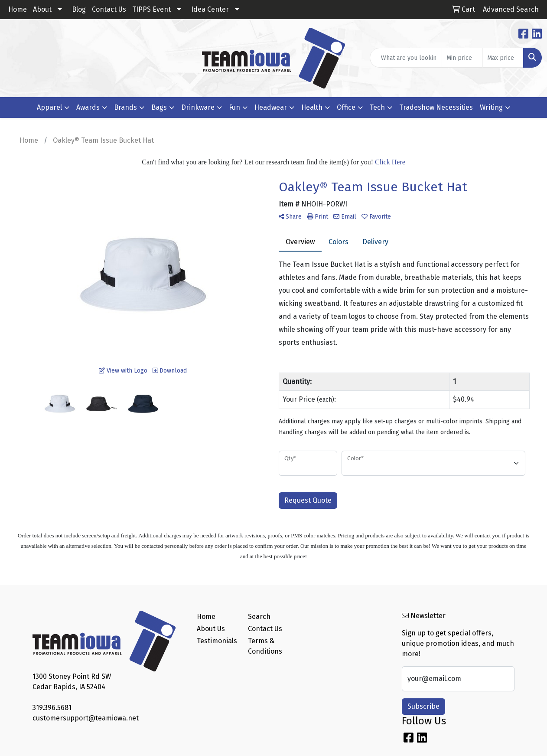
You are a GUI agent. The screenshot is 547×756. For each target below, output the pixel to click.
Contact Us (109, 9)
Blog (79, 9)
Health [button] (312, 107)
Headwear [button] (271, 107)
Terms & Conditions (265, 646)
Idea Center (210, 9)
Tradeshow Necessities (436, 107)
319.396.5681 (52, 708)
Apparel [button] (49, 107)
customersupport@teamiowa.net (86, 718)
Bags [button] (159, 107)
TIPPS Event (151, 9)
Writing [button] (491, 107)
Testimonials (217, 641)
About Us (211, 629)
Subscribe (423, 706)
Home (18, 9)
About (42, 9)
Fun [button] (234, 107)
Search (259, 617)
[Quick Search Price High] (503, 58)
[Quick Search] (406, 58)
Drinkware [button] (198, 107)
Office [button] (346, 107)
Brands (125, 107)
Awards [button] (88, 107)
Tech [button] (377, 107)
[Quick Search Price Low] (462, 58)
